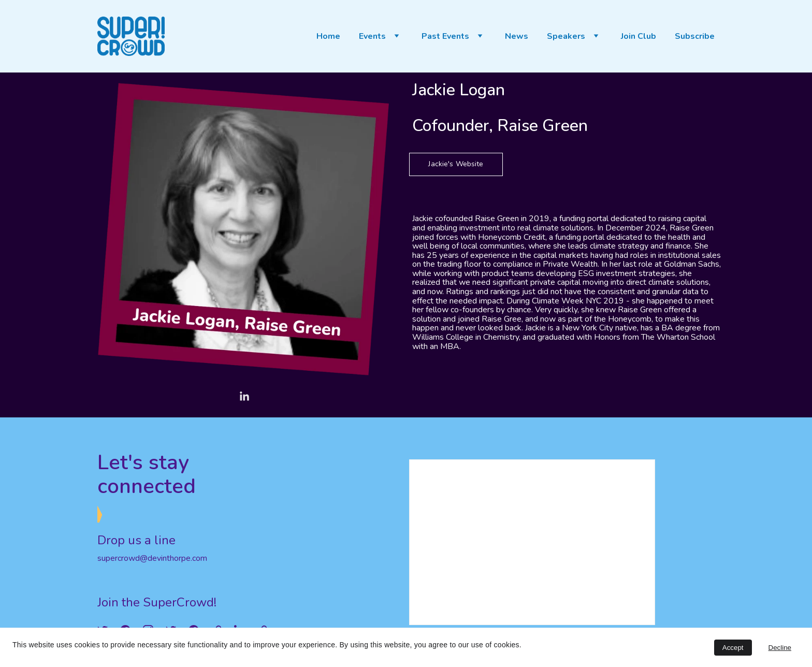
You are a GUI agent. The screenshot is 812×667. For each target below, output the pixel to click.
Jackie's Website (456, 164)
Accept (733, 648)
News (517, 37)
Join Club (639, 37)
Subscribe (695, 37)
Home (328, 37)
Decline (780, 648)
